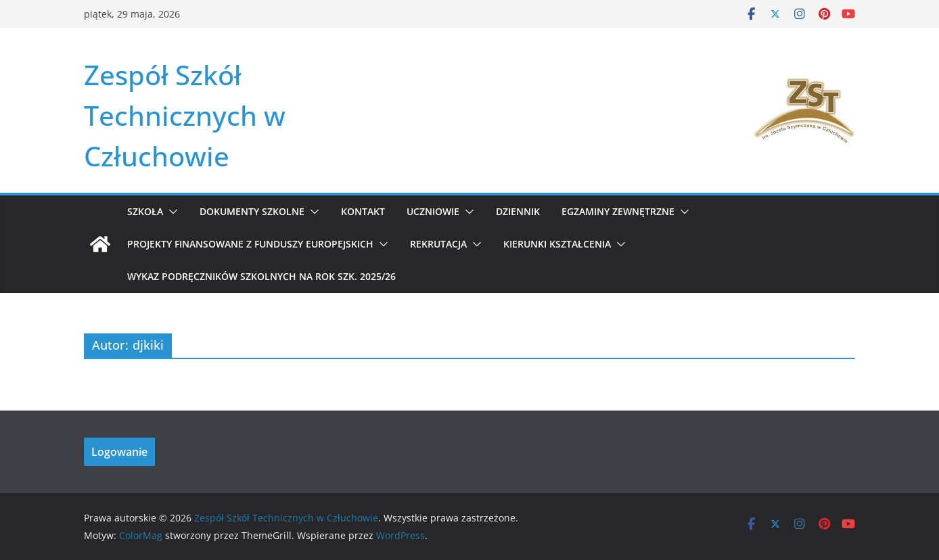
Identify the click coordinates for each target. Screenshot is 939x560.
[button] (170, 212)
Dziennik (518, 211)
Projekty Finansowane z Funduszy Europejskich (250, 244)
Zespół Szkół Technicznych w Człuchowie (185, 115)
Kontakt (363, 211)
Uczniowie (433, 211)
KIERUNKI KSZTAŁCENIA (557, 244)
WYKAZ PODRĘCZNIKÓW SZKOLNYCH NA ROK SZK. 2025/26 (261, 276)
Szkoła (145, 211)
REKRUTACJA (438, 244)
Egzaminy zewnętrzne (618, 211)
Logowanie (119, 452)
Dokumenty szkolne (252, 211)
